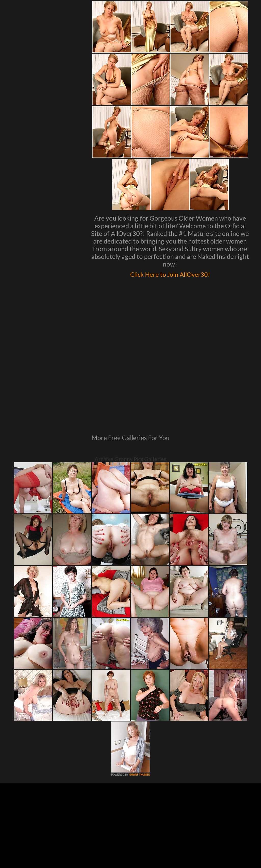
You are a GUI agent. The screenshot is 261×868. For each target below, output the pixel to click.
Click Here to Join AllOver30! (170, 273)
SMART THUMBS (140, 705)
